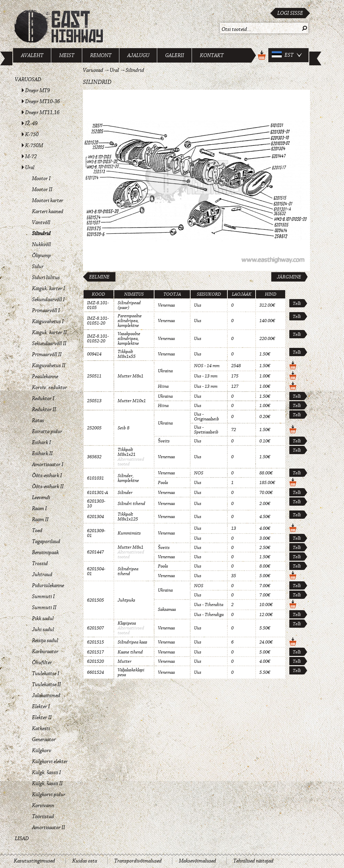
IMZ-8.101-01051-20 (98, 321)
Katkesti (41, 728)
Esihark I (41, 442)
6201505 (95, 600)
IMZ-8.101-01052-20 (98, 339)
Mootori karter (48, 200)
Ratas (38, 420)
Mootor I (41, 178)
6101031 (95, 478)
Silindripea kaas (132, 642)
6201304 (95, 517)
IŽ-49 (31, 123)
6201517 (95, 652)
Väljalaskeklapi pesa (131, 672)
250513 (94, 401)
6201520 (95, 661)
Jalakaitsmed (46, 695)
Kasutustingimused (34, 861)
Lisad (22, 838)
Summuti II (44, 607)
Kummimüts (129, 533)
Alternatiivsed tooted (131, 462)
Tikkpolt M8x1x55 (127, 354)
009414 (94, 354)
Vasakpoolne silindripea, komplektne (129, 339)
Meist (67, 55)
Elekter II (42, 717)
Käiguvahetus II (49, 365)
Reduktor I (43, 398)
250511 (94, 376)
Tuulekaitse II (46, 684)
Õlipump (41, 255)
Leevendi (41, 497)
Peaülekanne (45, 376)
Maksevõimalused (197, 861)
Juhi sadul (43, 629)
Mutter (125, 661)
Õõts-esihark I (47, 475)
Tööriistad (43, 816)
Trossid (40, 563)
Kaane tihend (130, 652)
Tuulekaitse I (46, 673)
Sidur (38, 266)
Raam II (40, 519)
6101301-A (98, 493)
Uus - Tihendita (209, 605)
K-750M (34, 145)
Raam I (39, 508)
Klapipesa (127, 623)
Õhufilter (42, 662)
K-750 (32, 134)
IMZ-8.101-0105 (98, 305)
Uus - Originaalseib (207, 417)
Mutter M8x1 (131, 376)
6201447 (95, 552)
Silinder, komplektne (128, 478)
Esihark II (42, 453)
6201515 (95, 642)
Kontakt (212, 55)
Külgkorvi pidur (49, 794)
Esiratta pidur (47, 431)
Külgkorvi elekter (50, 761)
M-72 (31, 156)
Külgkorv (42, 750)
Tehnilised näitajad (253, 861)
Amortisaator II (49, 827)
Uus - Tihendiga (209, 615)
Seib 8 (123, 428)
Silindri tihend (131, 504)
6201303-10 (96, 504)
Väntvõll (41, 222)
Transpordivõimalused (138, 861)
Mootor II (42, 189)
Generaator (44, 739)
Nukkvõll (41, 244)
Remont (101, 55)
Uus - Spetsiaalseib (206, 430)
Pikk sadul (43, 618)
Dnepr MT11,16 (42, 112)
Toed (37, 530)
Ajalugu (138, 55)
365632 (94, 457)
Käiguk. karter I (49, 288)
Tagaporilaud (46, 541)
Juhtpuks (126, 600)
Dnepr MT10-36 (42, 101)
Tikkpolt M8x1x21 (127, 452)
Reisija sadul (45, 640)
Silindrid (41, 233)
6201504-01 (96, 571)
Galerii (175, 55)
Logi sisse (290, 13)
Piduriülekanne (48, 585)
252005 (94, 428)
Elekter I (41, 706)
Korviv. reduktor (50, 387)
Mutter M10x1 (132, 401)
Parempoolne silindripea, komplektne (130, 321)
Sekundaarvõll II (49, 343)
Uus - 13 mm (206, 376)
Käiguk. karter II (49, 332)
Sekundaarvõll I (48, 299)
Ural (30, 167)
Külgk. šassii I (46, 772)
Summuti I (43, 596)
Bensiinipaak (45, 552)
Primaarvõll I (46, 310)
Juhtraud (42, 574)
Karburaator (45, 651)
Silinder (125, 493)
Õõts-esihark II (48, 486)
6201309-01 (96, 533)
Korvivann (43, 805)
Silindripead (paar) (129, 305)
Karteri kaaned (48, 211)
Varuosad (28, 79)
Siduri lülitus (46, 277)
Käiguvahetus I (48, 321)
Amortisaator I (48, 464)
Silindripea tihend (128, 571)
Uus (198, 305)
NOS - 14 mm (207, 366)
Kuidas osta (85, 861)
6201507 (95, 628)
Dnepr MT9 (37, 90)
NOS (199, 473)
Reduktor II (44, 409)
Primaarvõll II (47, 354)
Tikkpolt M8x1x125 (128, 517)
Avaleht (32, 55)
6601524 (95, 672)
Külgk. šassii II (47, 783)
